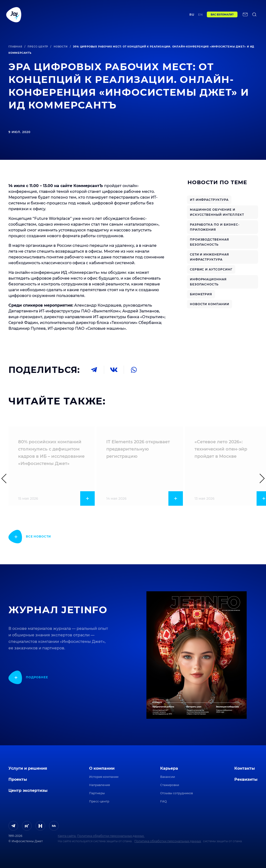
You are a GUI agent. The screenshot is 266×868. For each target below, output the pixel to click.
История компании (104, 777)
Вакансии (168, 777)
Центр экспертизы (99, 16)
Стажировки (170, 785)
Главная (15, 47)
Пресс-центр (38, 47)
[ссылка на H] (40, 826)
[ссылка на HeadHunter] (54, 826)
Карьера (169, 768)
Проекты (74, 16)
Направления (100, 785)
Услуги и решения (28, 768)
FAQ (163, 801)
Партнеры (97, 793)
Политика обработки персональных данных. (111, 836)
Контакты (165, 16)
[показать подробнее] (30, 537)
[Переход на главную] (14, 16)
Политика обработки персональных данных (168, 841)
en (201, 16)
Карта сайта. (67, 836)
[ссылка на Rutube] (27, 826)
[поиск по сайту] (254, 16)
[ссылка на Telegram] (13, 826)
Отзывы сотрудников (176, 793)
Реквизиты (246, 779)
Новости (61, 47)
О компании (102, 768)
